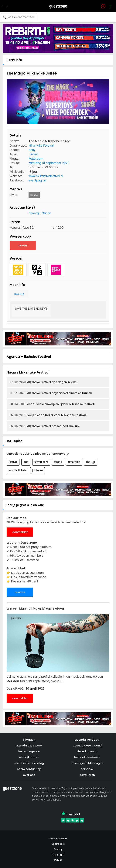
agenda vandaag (87, 740)
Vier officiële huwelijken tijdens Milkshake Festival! (52, 404)
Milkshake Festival (41, 146)
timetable (74, 462)
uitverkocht (41, 462)
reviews (20, 592)
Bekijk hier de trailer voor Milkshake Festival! (48, 415)
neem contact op (29, 769)
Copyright (58, 854)
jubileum (38, 471)
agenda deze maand (87, 746)
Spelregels (58, 844)
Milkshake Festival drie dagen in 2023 (43, 382)
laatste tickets (17, 471)
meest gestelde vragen (87, 763)
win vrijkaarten (29, 757)
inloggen (29, 740)
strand (58, 462)
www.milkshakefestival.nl (46, 176)
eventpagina (37, 181)
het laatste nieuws (87, 757)
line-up (91, 462)
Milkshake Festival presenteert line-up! (44, 426)
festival (13, 462)
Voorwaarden (58, 839)
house (34, 195)
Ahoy (32, 150)
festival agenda (29, 751)
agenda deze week (29, 746)
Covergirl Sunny (40, 213)
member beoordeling (29, 763)
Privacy (58, 849)
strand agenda (87, 751)
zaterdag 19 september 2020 (49, 163)
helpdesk (87, 769)
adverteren (87, 775)
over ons (29, 775)
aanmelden (20, 532)
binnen (33, 154)
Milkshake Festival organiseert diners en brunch (51, 393)
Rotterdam (36, 159)
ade (26, 462)
